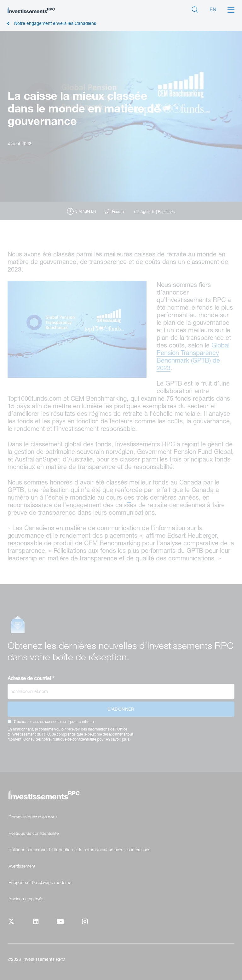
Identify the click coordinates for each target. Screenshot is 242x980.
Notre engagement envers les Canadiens (55, 23)
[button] (231, 9)
